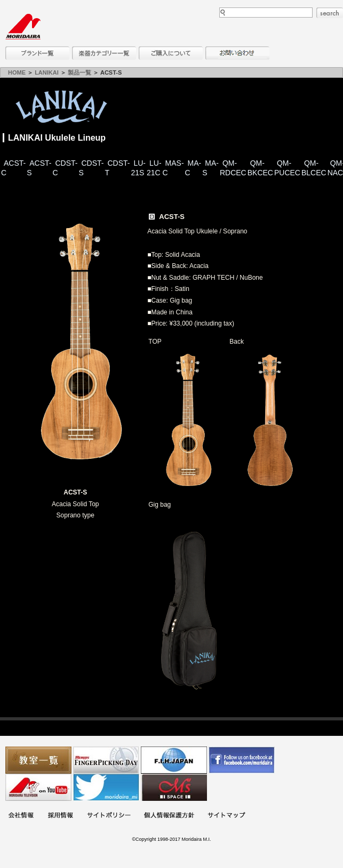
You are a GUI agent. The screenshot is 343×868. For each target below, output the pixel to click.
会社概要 (21, 816)
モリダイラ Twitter (106, 787)
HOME (17, 72)
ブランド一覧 (37, 53)
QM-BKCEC (260, 168)
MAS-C (173, 168)
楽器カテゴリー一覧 (104, 53)
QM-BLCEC (314, 168)
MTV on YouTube (38, 787)
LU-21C (154, 168)
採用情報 (60, 816)
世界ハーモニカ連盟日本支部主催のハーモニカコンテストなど (174, 760)
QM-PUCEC (287, 168)
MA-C (193, 168)
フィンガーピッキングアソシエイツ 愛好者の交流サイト (106, 760)
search (330, 13)
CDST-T (117, 168)
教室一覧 (38, 760)
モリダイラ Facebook (242, 760)
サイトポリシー (109, 816)
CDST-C (65, 168)
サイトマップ (226, 816)
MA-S (210, 168)
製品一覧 (79, 72)
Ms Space (174, 787)
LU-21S (138, 168)
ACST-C (13, 168)
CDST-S (91, 168)
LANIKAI (47, 72)
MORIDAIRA (23, 27)
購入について (171, 53)
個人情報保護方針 (169, 816)
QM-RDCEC (233, 168)
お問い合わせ (237, 53)
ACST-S (39, 168)
